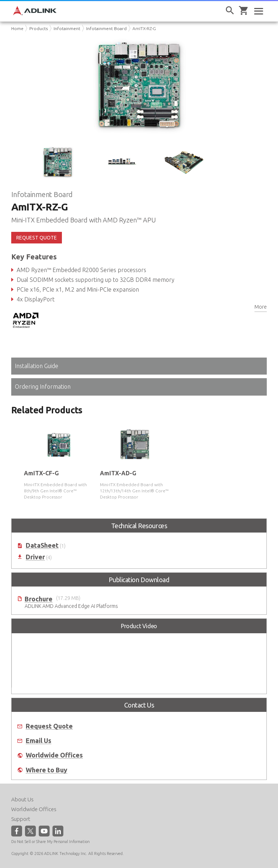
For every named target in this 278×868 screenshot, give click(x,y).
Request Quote (49, 726)
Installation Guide (37, 366)
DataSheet (42, 545)
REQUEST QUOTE (37, 238)
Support (21, 819)
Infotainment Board (106, 28)
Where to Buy (47, 770)
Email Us (39, 741)
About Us (22, 799)
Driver (35, 557)
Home (17, 28)
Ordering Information (43, 387)
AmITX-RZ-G (144, 28)
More (261, 307)
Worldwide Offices (54, 755)
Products (39, 28)
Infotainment (67, 28)
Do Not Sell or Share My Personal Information (50, 842)
